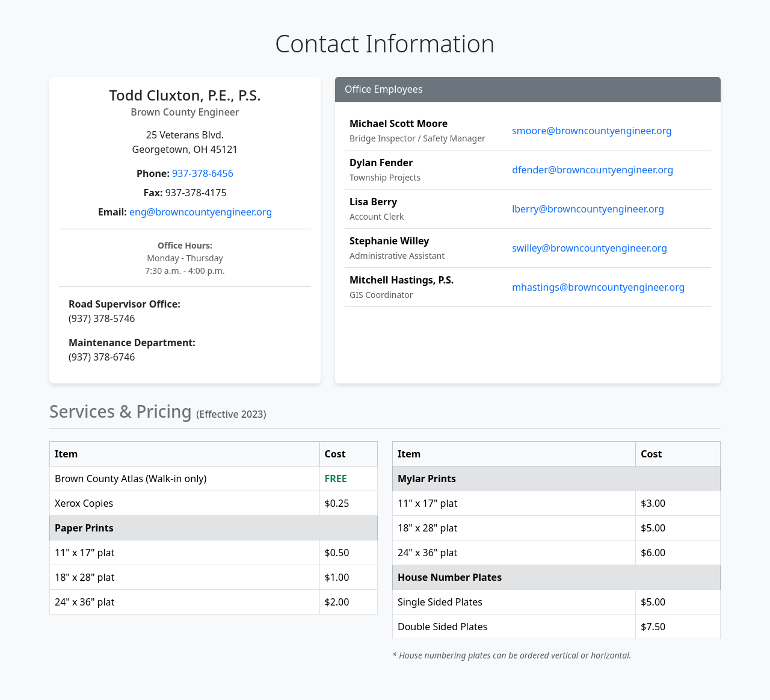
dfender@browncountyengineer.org (593, 170)
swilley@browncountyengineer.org (590, 248)
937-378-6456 (203, 173)
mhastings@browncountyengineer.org (598, 287)
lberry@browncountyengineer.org (588, 209)
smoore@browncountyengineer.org (592, 131)
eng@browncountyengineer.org (201, 212)
